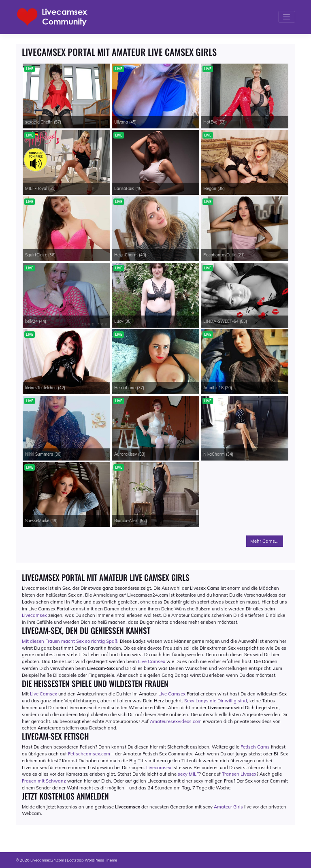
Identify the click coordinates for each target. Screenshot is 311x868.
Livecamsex (34, 615)
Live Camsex (152, 661)
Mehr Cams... (264, 541)
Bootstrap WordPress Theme (92, 860)
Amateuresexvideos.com (176, 721)
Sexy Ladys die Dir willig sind (216, 701)
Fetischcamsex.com (89, 754)
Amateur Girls (228, 807)
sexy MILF (188, 774)
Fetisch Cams (255, 747)
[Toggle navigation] (287, 17)
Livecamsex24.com (47, 860)
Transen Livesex (239, 774)
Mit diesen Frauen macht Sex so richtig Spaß (70, 641)
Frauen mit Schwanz (44, 781)
